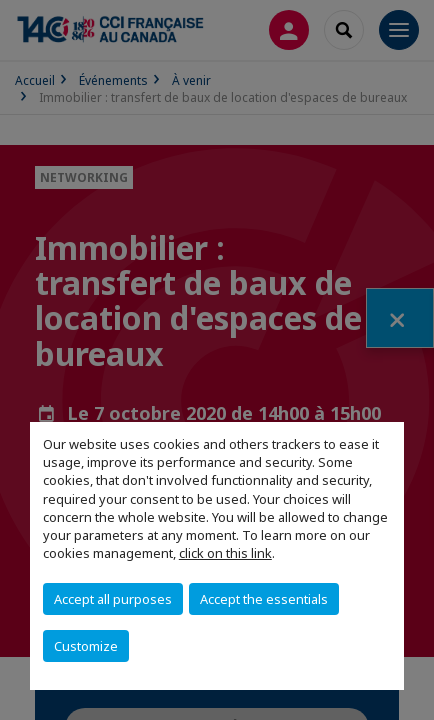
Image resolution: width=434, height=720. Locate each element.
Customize (86, 646)
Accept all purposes (113, 599)
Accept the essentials (264, 599)
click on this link (225, 553)
